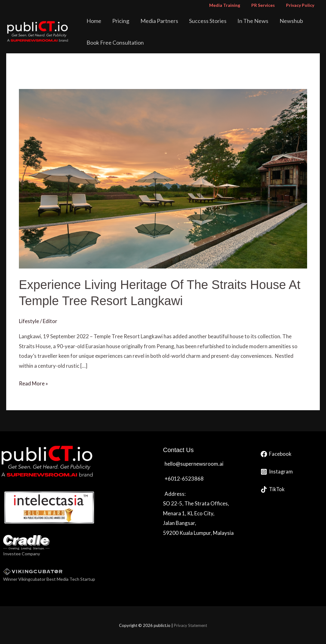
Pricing (119, 21)
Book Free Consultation (116, 42)
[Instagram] (277, 472)
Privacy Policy (301, 5)
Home (95, 21)
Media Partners (155, 21)
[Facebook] (276, 454)
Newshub (278, 21)
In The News (243, 21)
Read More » (33, 383)
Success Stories (200, 21)
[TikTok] (273, 489)
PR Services (267, 5)
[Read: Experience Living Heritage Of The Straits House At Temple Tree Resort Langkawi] (163, 178)
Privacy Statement (190, 625)
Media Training (231, 5)
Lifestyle (29, 321)
